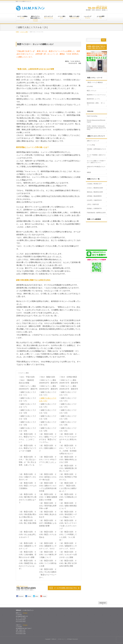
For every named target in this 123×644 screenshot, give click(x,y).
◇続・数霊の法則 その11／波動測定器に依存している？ (68, 468)
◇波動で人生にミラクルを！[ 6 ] (68, 399)
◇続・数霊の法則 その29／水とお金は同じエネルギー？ (28, 534)
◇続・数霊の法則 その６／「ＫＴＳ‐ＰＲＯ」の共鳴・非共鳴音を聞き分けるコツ (68, 450)
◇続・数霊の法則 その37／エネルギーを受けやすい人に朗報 (68, 555)
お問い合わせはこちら (102, 6)
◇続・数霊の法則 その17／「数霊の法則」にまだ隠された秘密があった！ (68, 487)
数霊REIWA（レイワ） (94, 99)
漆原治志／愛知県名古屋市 (95, 192)
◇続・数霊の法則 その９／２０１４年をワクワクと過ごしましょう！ (48, 461)
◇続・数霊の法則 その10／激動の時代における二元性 (68, 460)
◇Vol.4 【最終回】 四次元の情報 (28, 382)
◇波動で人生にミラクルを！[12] (68, 411)
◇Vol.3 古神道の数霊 (68, 377)
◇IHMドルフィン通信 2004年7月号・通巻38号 (69, 382)
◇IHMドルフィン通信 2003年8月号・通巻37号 (28, 387)
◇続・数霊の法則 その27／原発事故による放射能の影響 (48, 523)
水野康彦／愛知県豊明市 (94, 196)
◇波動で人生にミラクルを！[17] (48, 423)
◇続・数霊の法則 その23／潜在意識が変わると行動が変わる (28, 514)
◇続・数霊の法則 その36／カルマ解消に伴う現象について (48, 555)
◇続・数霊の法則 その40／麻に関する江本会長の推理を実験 (68, 563)
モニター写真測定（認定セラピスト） (96, 156)
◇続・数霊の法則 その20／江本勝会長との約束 (68, 497)
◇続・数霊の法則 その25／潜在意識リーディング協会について (68, 514)
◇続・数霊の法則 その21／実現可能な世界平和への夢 (48, 506)
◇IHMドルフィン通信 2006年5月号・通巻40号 (49, 382)
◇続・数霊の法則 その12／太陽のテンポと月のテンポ (28, 477)
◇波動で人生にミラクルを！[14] (48, 417)
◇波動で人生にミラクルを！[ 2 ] (48, 394)
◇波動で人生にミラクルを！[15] (68, 417)
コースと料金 (91, 145)
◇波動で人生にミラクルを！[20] (48, 429)
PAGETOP (103, 603)
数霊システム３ (92, 91)
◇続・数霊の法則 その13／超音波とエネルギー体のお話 (48, 477)
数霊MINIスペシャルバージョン (96, 95)
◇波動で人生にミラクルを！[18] (68, 423)
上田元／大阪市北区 (93, 204)
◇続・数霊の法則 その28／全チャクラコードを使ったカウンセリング (68, 524)
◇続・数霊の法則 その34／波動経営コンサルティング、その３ (68, 546)
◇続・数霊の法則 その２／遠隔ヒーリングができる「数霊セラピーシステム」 (48, 438)
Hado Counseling (92, 116)
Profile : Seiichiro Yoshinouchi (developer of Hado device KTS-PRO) (96, 128)
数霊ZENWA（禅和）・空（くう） (96, 104)
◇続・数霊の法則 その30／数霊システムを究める (48, 534)
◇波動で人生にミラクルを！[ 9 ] (68, 405)
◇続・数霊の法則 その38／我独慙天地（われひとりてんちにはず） (28, 565)
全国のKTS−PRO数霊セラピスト (96, 167)
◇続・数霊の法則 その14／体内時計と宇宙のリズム (68, 477)
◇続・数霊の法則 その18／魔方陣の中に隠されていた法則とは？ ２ (28, 498)
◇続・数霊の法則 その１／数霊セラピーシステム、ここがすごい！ (27, 438)
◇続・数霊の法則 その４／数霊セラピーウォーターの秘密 (27, 448)
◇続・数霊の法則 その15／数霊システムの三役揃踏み (28, 486)
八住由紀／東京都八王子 (94, 184)
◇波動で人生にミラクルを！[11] (48, 411)
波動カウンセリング (93, 141)
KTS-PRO (90, 86)
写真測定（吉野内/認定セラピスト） (96, 150)
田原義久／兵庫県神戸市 (94, 208)
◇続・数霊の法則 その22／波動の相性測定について (68, 506)
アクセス (25, 613)
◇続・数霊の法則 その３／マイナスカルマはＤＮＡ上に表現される (68, 438)
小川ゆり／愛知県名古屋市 (95, 188)
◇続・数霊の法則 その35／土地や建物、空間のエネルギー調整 (28, 555)
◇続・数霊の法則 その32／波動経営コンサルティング (28, 546)
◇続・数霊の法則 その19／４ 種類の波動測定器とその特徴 (48, 497)
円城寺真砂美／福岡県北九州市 (96, 213)
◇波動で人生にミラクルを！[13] (27, 417)
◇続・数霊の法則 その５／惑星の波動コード (48, 448)
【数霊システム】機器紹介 (95, 82)
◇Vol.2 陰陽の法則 (47, 377)
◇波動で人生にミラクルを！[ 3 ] (68, 394)
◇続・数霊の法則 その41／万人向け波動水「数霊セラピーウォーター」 (48, 573)
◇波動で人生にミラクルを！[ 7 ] (27, 405)
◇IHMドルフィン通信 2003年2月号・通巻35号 (69, 387)
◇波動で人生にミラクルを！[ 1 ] (27, 394)
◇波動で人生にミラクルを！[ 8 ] (48, 405)
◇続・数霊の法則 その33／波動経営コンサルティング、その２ (48, 546)
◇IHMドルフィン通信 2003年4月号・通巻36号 (49, 387)
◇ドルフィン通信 (23, 373)
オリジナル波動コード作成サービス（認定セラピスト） (96, 162)
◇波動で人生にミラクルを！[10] (27, 411)
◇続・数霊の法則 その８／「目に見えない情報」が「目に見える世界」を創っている (27, 461)
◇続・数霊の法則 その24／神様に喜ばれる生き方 (48, 514)
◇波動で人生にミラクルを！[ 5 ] (48, 399)
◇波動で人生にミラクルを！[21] (68, 429)
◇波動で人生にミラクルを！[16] (27, 423)
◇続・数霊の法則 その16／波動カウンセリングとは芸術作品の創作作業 (48, 487)
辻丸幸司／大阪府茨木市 (94, 200)
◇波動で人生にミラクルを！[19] (27, 429)
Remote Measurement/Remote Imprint (96, 121)
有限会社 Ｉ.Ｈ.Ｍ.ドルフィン (59, 639)
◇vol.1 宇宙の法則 (27, 377)
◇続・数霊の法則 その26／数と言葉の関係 (28, 522)
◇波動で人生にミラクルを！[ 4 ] (27, 399)
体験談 (89, 172)
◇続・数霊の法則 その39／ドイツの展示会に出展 (48, 563)
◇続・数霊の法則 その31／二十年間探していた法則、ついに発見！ (68, 536)
